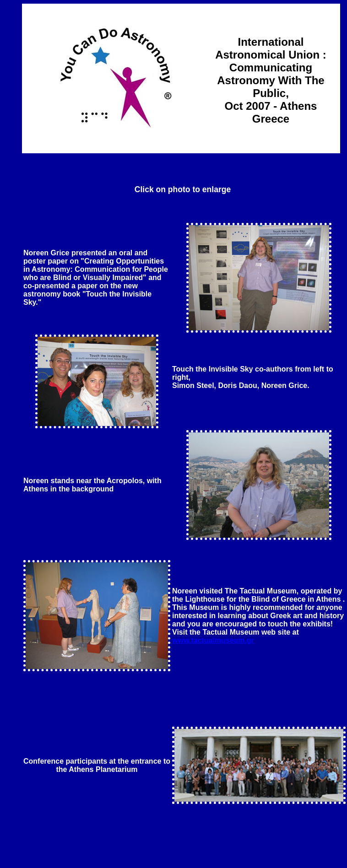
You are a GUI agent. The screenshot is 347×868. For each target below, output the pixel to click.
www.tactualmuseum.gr (213, 640)
